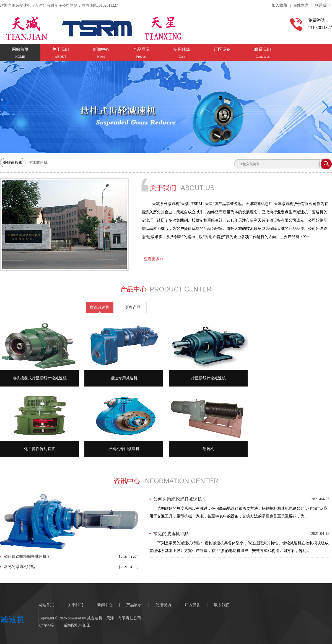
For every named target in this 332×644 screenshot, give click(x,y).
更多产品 (133, 307)
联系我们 (323, 5)
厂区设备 (193, 605)
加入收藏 (279, 5)
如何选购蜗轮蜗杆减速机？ (27, 557)
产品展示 (134, 605)
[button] (325, 107)
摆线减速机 (38, 163)
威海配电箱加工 (77, 625)
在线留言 (301, 5)
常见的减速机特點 (19, 567)
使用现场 (163, 605)
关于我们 (76, 605)
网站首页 (46, 605)
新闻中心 (105, 605)
